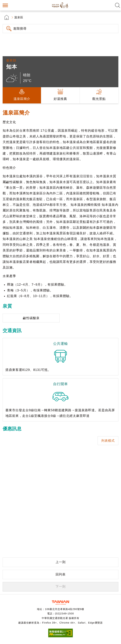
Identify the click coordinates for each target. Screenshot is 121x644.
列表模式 (108, 441)
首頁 (7, 17)
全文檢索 (117, 5)
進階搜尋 (20, 29)
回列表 (61, 574)
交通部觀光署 (60, 603)
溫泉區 (19, 17)
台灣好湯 (60, 5)
